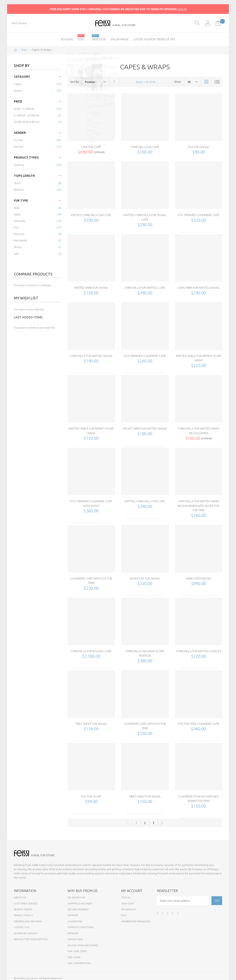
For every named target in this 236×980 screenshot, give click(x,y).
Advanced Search (26, 933)
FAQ (124, 915)
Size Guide (74, 957)
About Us (20, 897)
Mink (17, 208)
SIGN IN (182, 9)
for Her (19, 140)
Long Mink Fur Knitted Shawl (199, 288)
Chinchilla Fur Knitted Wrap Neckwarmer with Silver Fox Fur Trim (199, 506)
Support (73, 915)
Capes (18, 84)
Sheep (18, 247)
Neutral (18, 147)
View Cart (128, 903)
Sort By (74, 82)
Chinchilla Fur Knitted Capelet (199, 651)
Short (17, 183)
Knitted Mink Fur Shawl (91, 288)
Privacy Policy (23, 915)
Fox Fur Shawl (199, 147)
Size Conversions (79, 963)
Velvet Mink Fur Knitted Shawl (145, 429)
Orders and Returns (28, 921)
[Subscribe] (217, 901)
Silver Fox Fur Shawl (145, 579)
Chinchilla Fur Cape (145, 147)
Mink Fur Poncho (199, 579)
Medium (19, 190)
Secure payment (78, 909)
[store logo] (118, 23)
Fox (16, 227)
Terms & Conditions (81, 927)
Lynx (16, 253)
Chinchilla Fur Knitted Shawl (91, 356)
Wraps (18, 91)
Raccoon (19, 234)
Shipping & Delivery (80, 903)
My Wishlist (129, 909)
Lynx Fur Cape (91, 147)
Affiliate (73, 933)
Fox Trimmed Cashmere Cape (199, 215)
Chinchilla (20, 221)
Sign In (126, 897)
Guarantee (75, 921)
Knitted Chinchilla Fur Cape (91, 215)
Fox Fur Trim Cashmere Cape (199, 724)
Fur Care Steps (77, 951)
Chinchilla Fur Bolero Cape (91, 651)
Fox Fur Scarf (91, 796)
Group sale (75, 939)
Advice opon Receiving (83, 945)
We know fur (76, 897)
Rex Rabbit (21, 240)
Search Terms (23, 909)
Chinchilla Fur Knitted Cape (145, 288)
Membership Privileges (136, 921)
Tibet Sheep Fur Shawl (91, 724)
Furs (24, 50)
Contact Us (22, 927)
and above (27, 122)
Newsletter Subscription (31, 939)
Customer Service (26, 903)
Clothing (19, 165)
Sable (17, 214)
